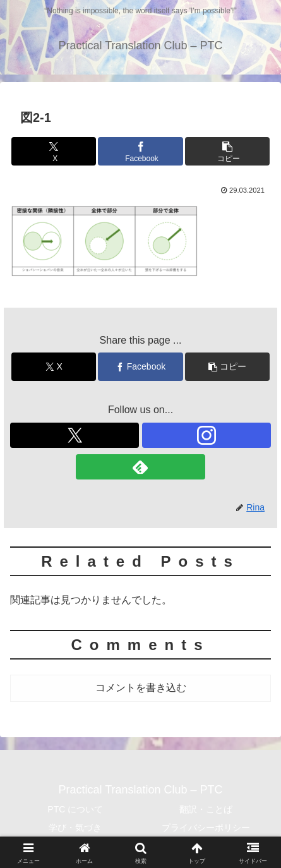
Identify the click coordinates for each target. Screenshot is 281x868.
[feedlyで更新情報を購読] (140, 467)
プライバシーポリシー (206, 828)
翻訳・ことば (206, 809)
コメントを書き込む (141, 688)
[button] (227, 151)
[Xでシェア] (54, 151)
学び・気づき (75, 828)
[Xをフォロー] (75, 435)
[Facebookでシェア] (140, 151)
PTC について (75, 809)
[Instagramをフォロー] (206, 435)
